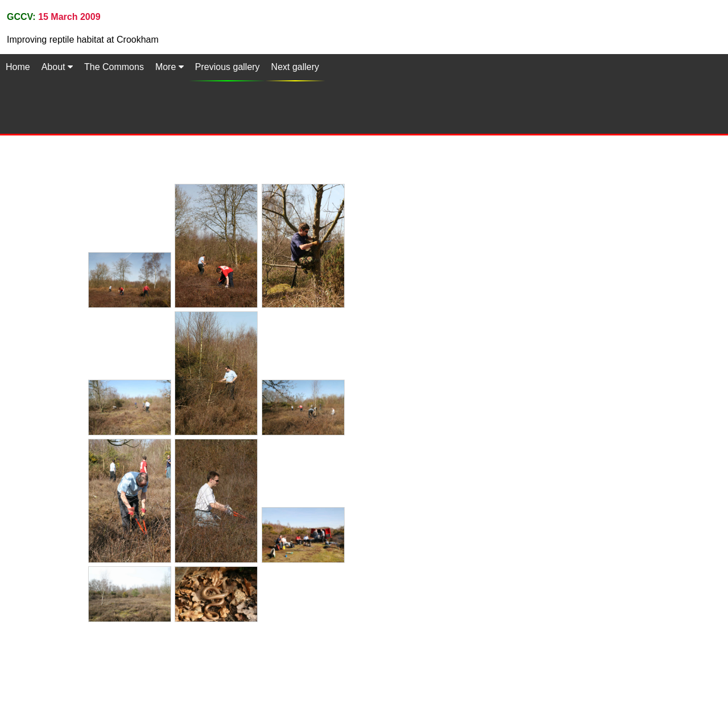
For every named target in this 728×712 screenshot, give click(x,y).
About (57, 67)
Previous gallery (227, 67)
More (169, 67)
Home (18, 67)
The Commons (114, 67)
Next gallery (295, 67)
